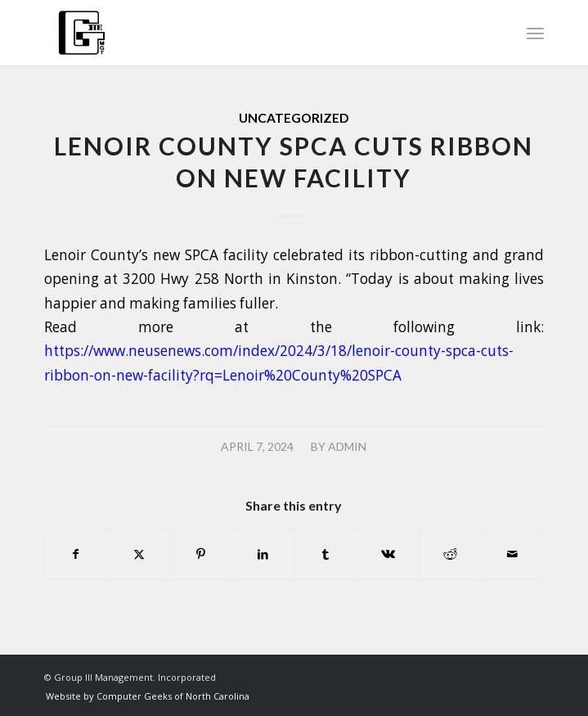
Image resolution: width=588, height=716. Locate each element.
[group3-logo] (244, 33)
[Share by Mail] (512, 554)
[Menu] (535, 33)
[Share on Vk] (388, 554)
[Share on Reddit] (450, 554)
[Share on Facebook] (76, 554)
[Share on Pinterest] (201, 554)
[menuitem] (535, 33)
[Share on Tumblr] (325, 554)
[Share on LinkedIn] (263, 554)
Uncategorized (294, 118)
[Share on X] (139, 554)
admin (347, 446)
